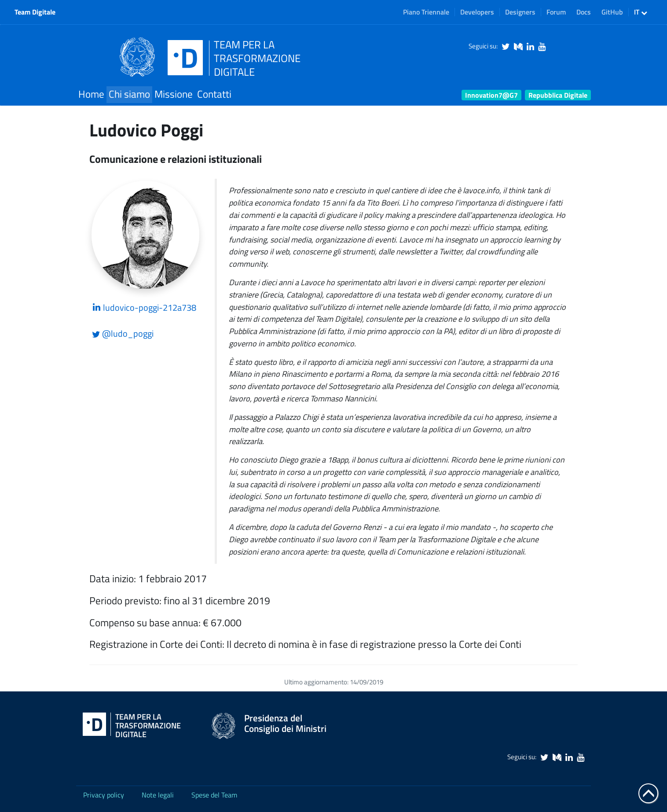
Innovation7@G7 (491, 95)
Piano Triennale (426, 12)
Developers (477, 12)
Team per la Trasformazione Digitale (148, 726)
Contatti (214, 94)
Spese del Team (214, 795)
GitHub (612, 12)
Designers (520, 12)
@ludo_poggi (123, 333)
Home (91, 94)
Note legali (158, 795)
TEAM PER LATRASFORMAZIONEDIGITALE (257, 58)
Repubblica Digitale (558, 95)
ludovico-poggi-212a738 (144, 307)
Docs (584, 12)
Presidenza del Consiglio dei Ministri (285, 723)
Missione (174, 94)
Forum (556, 12)
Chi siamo (129, 94)
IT (641, 12)
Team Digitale (35, 12)
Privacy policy (104, 795)
